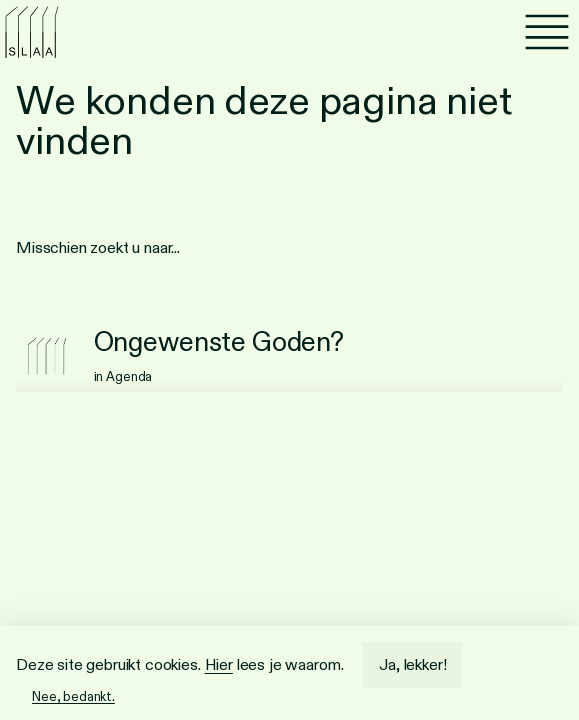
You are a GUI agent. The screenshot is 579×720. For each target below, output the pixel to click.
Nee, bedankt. (73, 696)
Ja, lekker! (412, 664)
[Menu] (547, 32)
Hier (219, 664)
